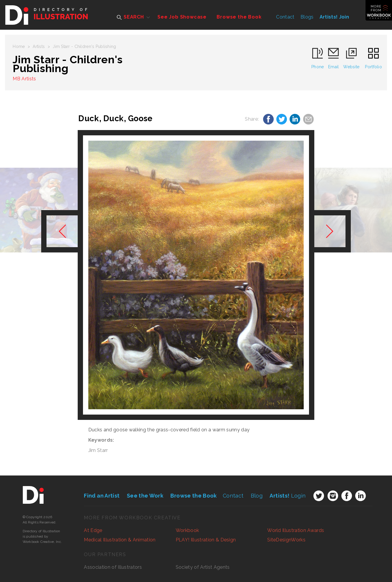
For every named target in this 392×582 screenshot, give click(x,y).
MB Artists (24, 79)
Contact (285, 17)
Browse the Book (239, 17)
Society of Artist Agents (203, 567)
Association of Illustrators (113, 567)
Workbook (187, 530)
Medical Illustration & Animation (120, 540)
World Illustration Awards (296, 530)
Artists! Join (334, 17)
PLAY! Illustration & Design (206, 540)
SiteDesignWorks (286, 540)
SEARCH (130, 17)
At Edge (93, 530)
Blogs (307, 17)
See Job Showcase (182, 17)
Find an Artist (102, 496)
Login (288, 496)
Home (19, 46)
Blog (257, 496)
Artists (39, 46)
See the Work (145, 496)
